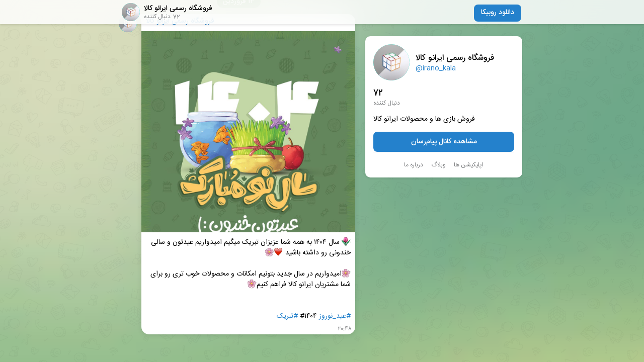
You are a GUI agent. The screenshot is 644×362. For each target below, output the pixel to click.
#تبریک (287, 316)
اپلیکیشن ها (469, 165)
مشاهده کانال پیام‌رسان (444, 142)
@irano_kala (436, 68)
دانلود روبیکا (498, 13)
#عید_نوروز (335, 316)
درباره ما (414, 165)
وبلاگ (438, 165)
